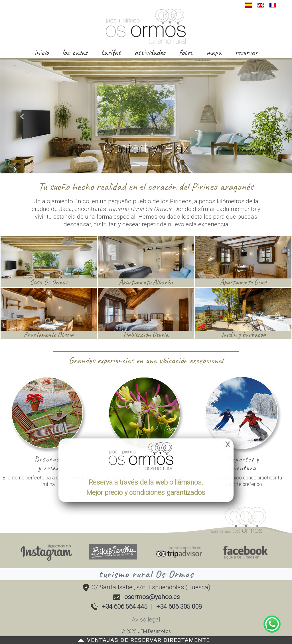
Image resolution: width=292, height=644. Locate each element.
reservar (246, 52)
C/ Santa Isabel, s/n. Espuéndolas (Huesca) (146, 587)
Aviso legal (146, 620)
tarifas (111, 52)
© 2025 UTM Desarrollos (146, 631)
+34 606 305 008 (179, 606)
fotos (186, 52)
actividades (150, 52)
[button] (22, 116)
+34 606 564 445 (125, 606)
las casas (75, 52)
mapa (214, 52)
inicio (41, 52)
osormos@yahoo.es (152, 597)
